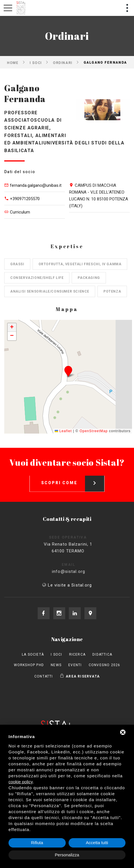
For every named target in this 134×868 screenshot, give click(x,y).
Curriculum (20, 212)
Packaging (89, 278)
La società (33, 654)
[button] (68, 371)
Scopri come (73, 479)
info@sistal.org (74, 571)
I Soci (36, 63)
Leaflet (63, 431)
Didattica (102, 654)
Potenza (112, 291)
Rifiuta (37, 843)
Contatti (44, 676)
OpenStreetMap (94, 431)
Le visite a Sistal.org (70, 585)
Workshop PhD (29, 665)
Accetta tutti (97, 843)
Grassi (17, 264)
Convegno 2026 (105, 665)
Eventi (75, 665)
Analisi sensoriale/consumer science (50, 291)
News (56, 665)
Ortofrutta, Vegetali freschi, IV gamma (80, 264)
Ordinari (63, 63)
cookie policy (21, 782)
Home (13, 63)
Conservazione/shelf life (37, 278)
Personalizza (67, 855)
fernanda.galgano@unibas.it (36, 185)
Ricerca (77, 654)
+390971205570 (25, 199)
